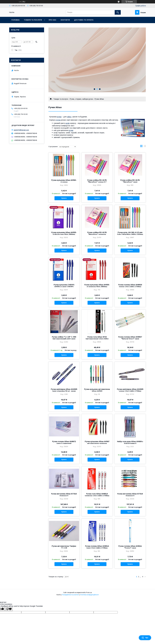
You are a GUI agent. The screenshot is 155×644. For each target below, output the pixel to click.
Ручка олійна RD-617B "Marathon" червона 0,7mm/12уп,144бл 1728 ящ (97, 234)
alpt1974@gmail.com (21, 130)
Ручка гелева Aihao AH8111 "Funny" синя (130, 547)
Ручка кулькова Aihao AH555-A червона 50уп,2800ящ (97, 286)
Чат (145, 638)
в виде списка (145, 147)
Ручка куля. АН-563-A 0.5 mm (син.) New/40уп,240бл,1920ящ (130, 233)
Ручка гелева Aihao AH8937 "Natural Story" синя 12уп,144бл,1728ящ (130, 339)
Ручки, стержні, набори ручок (81, 99)
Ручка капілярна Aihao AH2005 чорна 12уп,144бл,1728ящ (130, 390)
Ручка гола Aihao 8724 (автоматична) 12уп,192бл (97, 338)
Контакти (65, 20)
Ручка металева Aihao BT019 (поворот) (130, 495)
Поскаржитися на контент (71, 595)
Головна (15, 20)
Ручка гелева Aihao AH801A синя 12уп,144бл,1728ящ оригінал (97, 548)
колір (68, 123)
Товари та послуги (33, 20)
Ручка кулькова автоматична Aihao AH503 (97, 390)
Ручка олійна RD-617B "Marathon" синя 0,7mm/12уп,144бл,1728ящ (130, 182)
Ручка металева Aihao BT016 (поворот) (64, 495)
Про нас (52, 20)
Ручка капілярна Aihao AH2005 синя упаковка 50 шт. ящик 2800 (64, 391)
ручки (71, 130)
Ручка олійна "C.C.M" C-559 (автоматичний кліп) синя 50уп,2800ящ (64, 339)
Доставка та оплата (84, 20)
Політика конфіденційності (89, 595)
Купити (64, 198)
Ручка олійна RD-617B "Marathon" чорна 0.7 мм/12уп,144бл (97, 182)
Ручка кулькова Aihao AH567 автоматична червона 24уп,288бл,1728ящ (97, 443)
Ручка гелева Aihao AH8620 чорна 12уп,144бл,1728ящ (130, 286)
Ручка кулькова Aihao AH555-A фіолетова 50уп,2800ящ (64, 233)
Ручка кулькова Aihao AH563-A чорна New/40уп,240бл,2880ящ (64, 182)
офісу (69, 117)
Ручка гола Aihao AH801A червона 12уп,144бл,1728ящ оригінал (97, 496)
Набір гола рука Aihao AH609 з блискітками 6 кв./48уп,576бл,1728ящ (130, 443)
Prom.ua (89, 593)
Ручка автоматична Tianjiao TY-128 (64, 547)
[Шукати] (118, 12)
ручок (58, 120)
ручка (59, 117)
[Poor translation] (9, 609)
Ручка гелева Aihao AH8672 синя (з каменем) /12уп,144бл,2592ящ (64, 443)
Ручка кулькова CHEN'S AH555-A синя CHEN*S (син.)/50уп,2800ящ (64, 287)
